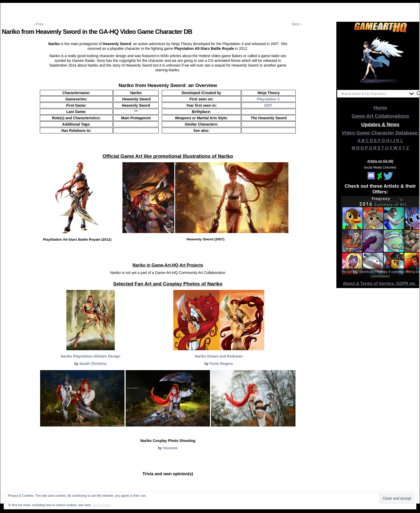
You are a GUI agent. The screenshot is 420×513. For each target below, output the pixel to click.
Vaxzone (170, 448)
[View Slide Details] (380, 60)
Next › (297, 24)
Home (380, 108)
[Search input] (374, 94)
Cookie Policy (102, 505)
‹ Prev (39, 24)
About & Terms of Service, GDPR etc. (380, 283)
